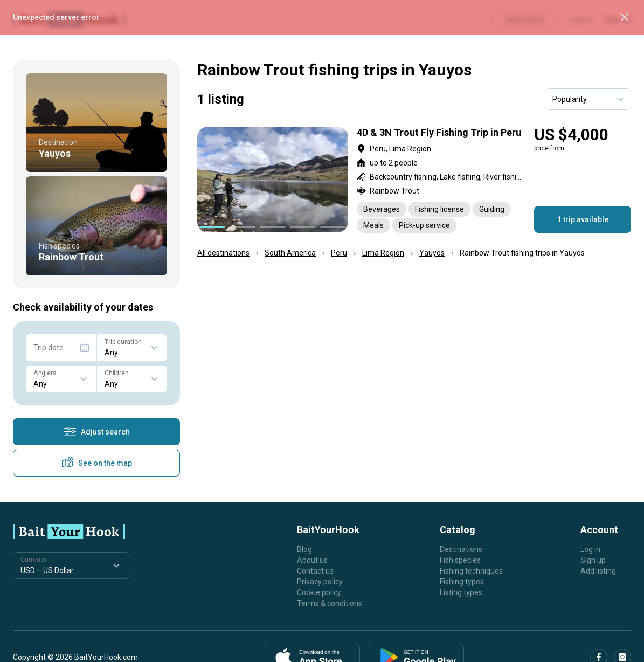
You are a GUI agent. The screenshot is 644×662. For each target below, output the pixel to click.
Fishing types (462, 582)
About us (312, 560)
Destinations (461, 549)
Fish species (460, 560)
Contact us (315, 571)
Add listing (598, 571)
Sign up (593, 560)
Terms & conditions (330, 603)
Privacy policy (320, 582)
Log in (590, 549)
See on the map (96, 463)
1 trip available (583, 219)
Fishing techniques (471, 571)
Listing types (461, 592)
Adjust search (97, 432)
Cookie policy (319, 592)
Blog (304, 549)
